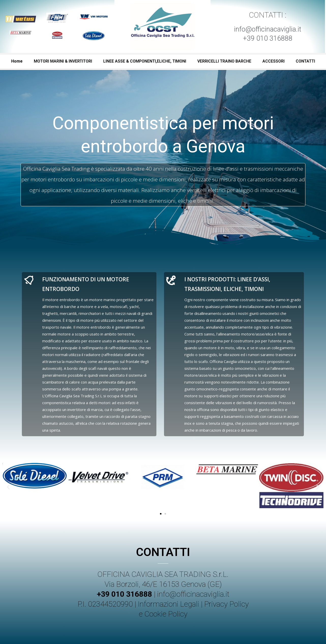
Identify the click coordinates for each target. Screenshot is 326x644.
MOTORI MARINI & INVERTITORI (63, 61)
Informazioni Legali (168, 604)
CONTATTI (305, 61)
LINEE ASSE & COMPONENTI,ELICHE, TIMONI (145, 61)
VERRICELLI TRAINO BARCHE (224, 61)
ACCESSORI (273, 61)
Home (17, 61)
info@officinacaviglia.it (193, 594)
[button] (161, 514)
